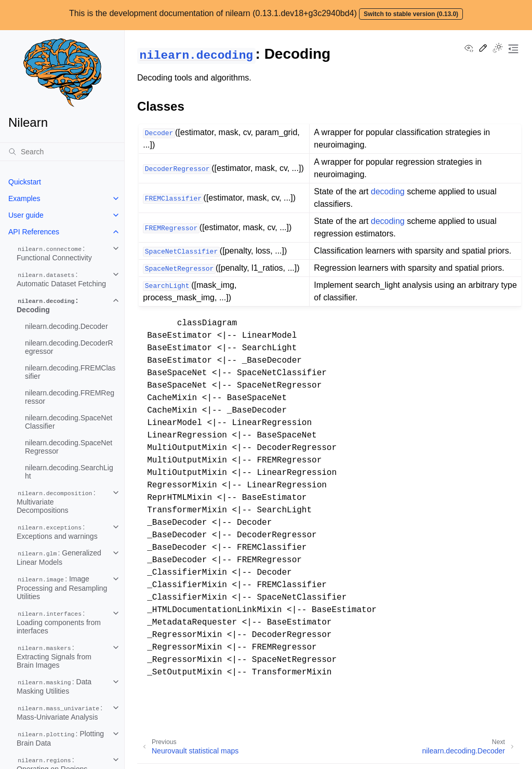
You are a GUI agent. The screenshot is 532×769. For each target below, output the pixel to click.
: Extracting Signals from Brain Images (54, 656)
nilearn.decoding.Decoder (66, 326)
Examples (24, 198)
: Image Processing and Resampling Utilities (62, 588)
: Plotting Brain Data (60, 738)
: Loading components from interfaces (59, 622)
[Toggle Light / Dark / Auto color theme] (498, 49)
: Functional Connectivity (54, 253)
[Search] (62, 152)
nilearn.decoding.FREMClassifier (70, 372)
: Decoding (47, 305)
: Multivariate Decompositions (56, 501)
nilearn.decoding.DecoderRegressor (69, 347)
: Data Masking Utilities (54, 686)
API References (34, 232)
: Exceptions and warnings (57, 532)
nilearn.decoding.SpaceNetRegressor (69, 447)
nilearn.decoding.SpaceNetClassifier (69, 422)
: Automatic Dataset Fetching (61, 279)
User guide (26, 215)
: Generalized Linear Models (59, 558)
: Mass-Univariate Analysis (59, 712)
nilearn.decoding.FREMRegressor (70, 397)
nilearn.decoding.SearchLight (69, 472)
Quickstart (25, 182)
